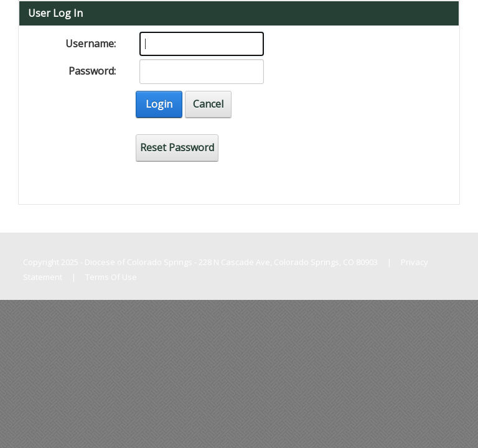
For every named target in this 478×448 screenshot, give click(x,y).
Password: (92, 71)
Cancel (208, 104)
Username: (91, 44)
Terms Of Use (111, 277)
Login (159, 104)
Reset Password (177, 147)
